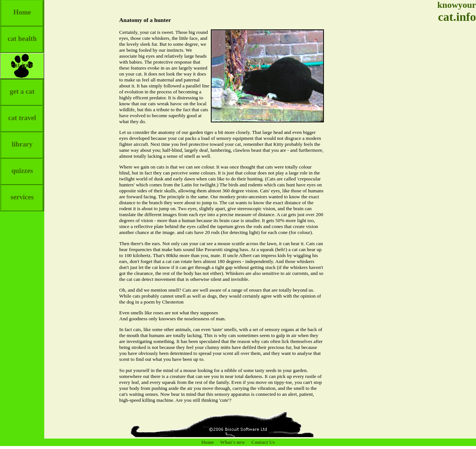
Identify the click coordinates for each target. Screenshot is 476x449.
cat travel (22, 114)
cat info (22, 61)
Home (22, 8)
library (22, 140)
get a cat (22, 87)
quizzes (22, 166)
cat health (22, 34)
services (22, 193)
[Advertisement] (454, 141)
